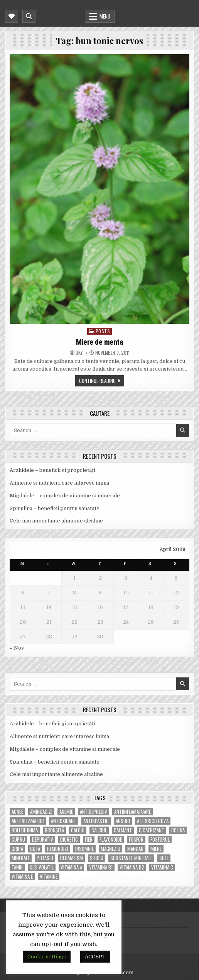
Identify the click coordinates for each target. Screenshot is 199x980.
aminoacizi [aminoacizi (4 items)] (41, 812)
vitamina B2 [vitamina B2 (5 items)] (132, 867)
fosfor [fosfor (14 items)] (136, 840)
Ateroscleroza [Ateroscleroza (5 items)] (153, 821)
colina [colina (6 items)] (178, 830)
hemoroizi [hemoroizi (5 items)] (58, 849)
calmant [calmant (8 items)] (123, 830)
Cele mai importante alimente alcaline (56, 521)
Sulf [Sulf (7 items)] (164, 858)
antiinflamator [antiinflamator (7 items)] (28, 821)
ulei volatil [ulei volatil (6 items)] (42, 867)
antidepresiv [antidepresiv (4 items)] (94, 812)
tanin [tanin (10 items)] (17, 867)
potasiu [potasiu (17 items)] (45, 858)
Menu (105, 16)
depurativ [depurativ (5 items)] (43, 840)
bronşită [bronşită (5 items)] (54, 830)
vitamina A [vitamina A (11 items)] (71, 867)
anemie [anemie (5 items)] (66, 812)
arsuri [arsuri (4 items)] (123, 821)
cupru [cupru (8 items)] (18, 840)
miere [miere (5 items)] (156, 849)
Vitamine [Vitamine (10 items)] (49, 877)
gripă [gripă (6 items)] (17, 849)
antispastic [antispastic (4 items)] (96, 821)
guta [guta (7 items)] (35, 849)
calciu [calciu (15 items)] (78, 830)
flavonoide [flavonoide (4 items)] (111, 840)
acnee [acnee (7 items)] (17, 812)
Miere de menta (99, 342)
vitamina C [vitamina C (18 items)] (162, 867)
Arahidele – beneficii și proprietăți (52, 470)
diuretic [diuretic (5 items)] (69, 840)
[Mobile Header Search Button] (29, 16)
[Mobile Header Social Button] (12, 16)
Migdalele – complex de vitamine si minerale (65, 496)
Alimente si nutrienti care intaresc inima (59, 483)
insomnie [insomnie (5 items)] (84, 849)
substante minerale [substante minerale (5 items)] (131, 858)
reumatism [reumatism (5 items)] (72, 858)
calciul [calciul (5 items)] (99, 830)
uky (79, 353)
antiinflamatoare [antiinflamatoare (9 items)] (132, 812)
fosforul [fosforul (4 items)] (160, 840)
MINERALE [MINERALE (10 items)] (21, 858)
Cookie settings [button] (47, 957)
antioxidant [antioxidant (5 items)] (64, 821)
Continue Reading (97, 381)
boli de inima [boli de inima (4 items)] (25, 830)
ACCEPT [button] (95, 957)
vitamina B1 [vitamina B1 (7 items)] (101, 867)
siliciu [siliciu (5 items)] (97, 858)
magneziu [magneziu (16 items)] (110, 849)
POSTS (103, 331)
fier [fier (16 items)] (89, 840)
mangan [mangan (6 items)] (135, 849)
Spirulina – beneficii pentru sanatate (55, 508)
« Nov (17, 648)
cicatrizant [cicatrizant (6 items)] (152, 830)
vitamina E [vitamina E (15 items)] (22, 877)
